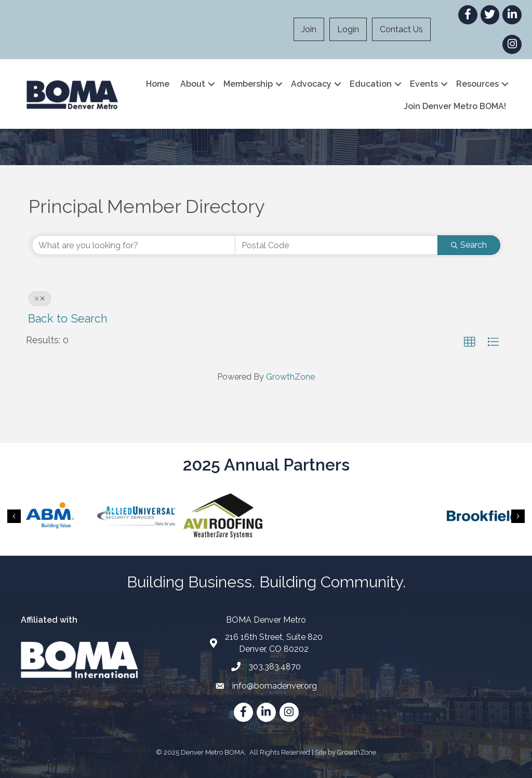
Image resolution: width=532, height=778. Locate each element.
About (193, 84)
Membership (248, 84)
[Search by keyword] (134, 245)
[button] (470, 342)
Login (348, 29)
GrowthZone (290, 377)
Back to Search (68, 319)
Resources (477, 84)
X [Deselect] (40, 299)
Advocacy (311, 84)
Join (309, 29)
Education (371, 84)
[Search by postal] (337, 245)
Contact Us (401, 29)
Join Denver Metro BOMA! (455, 106)
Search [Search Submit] (469, 245)
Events (424, 84)
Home (158, 84)
